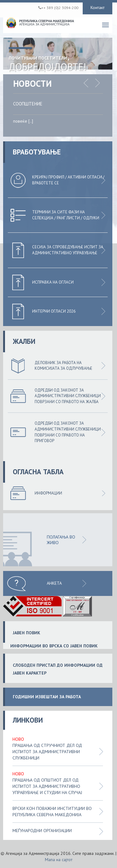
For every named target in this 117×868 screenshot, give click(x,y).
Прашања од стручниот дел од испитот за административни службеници (47, 752)
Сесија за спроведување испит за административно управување (68, 250)
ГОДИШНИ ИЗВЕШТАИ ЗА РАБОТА (47, 697)
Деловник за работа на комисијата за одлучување (63, 366)
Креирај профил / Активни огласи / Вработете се (68, 180)
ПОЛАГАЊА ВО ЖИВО (61, 540)
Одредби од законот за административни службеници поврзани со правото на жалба (68, 396)
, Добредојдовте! (47, 61)
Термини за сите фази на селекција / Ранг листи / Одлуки (66, 215)
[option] (63, 114)
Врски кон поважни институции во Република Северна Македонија (52, 812)
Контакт (97, 7)
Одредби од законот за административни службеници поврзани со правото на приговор (68, 432)
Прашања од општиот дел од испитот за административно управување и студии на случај (47, 786)
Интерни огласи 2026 (54, 311)
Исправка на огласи (53, 282)
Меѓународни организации (42, 831)
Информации (48, 493)
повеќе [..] (23, 121)
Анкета (54, 583)
